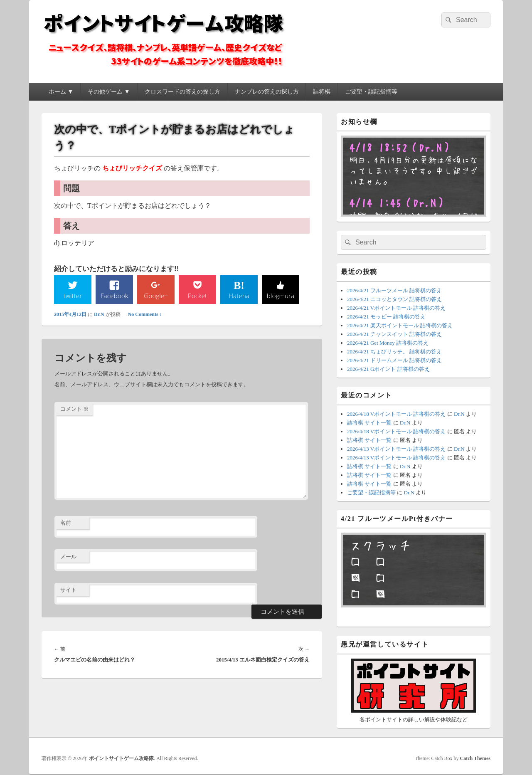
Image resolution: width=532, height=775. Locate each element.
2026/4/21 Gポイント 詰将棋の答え (388, 369)
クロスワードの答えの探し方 (182, 92)
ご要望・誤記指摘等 (371, 92)
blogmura (280, 296)
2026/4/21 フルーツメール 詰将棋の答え (394, 290)
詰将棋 (322, 92)
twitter (73, 296)
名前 (66, 523)
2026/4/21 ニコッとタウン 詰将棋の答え (394, 299)
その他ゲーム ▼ (109, 92)
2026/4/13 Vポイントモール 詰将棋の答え (396, 449)
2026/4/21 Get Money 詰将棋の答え (388, 343)
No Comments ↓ (145, 315)
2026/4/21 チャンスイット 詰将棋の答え (394, 334)
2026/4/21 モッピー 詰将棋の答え (386, 317)
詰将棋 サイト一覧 (369, 423)
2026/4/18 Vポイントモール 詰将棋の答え (396, 414)
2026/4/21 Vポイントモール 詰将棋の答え (396, 308)
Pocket (197, 296)
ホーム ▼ (61, 92)
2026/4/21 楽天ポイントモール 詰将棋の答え (400, 325)
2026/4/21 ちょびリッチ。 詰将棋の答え (394, 352)
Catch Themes (475, 758)
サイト (68, 590)
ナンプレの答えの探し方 (267, 92)
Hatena (239, 296)
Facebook (115, 296)
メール (68, 557)
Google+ (156, 296)
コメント (74, 409)
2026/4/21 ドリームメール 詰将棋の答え (394, 360)
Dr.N (99, 315)
